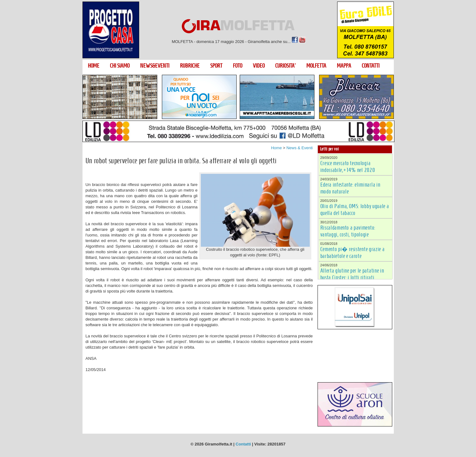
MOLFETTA (316, 66)
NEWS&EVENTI (155, 66)
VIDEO (259, 66)
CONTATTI (371, 66)
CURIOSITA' (285, 66)
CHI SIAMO (120, 66)
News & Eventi (300, 148)
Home (276, 148)
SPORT (216, 66)
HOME (94, 66)
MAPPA (344, 66)
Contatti (243, 444)
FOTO (238, 66)
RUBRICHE (190, 66)
